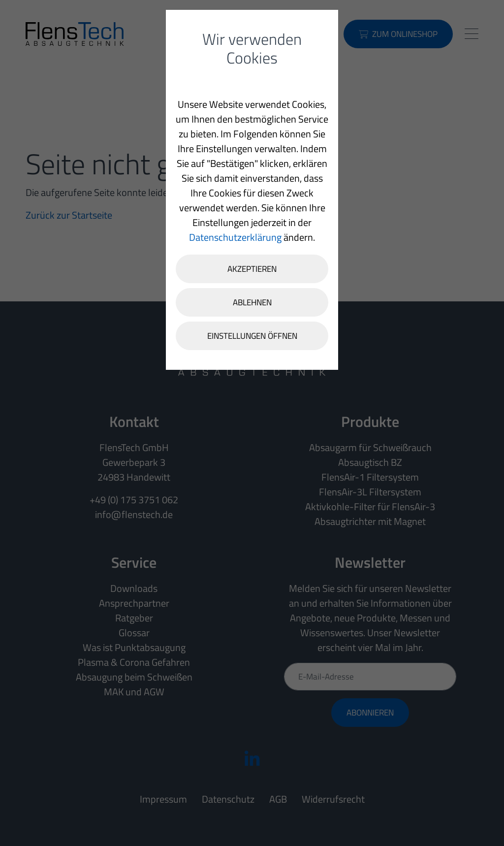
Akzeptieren (252, 269)
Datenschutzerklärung (235, 237)
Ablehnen (252, 302)
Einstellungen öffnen (252, 336)
